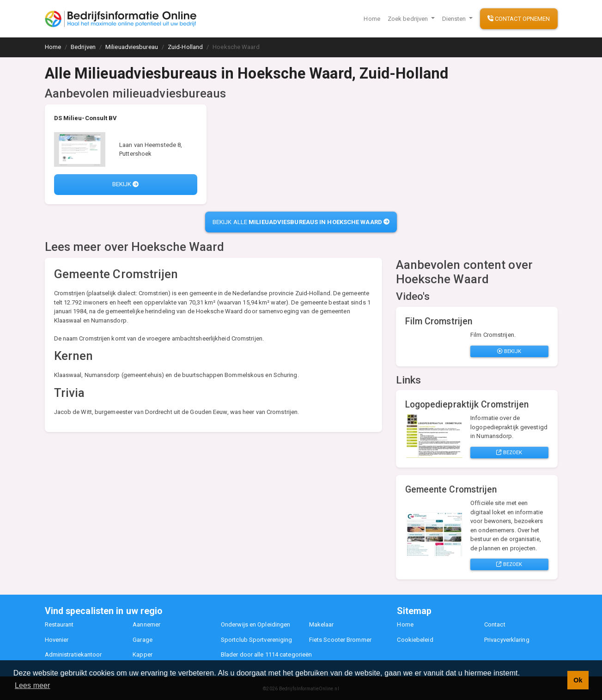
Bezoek (509, 452)
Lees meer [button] (33, 685)
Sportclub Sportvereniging (257, 640)
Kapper (143, 654)
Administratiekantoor (73, 654)
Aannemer (146, 624)
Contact (495, 624)
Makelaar (322, 624)
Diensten (455, 19)
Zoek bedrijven (409, 19)
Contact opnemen (519, 19)
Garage (143, 640)
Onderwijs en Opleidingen (255, 624)
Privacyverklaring (507, 640)
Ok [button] (578, 680)
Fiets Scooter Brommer (340, 640)
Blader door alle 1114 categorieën (266, 654)
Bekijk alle (301, 222)
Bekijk (126, 184)
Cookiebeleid (415, 640)
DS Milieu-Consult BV (86, 118)
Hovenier (57, 640)
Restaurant (59, 624)
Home (372, 19)
